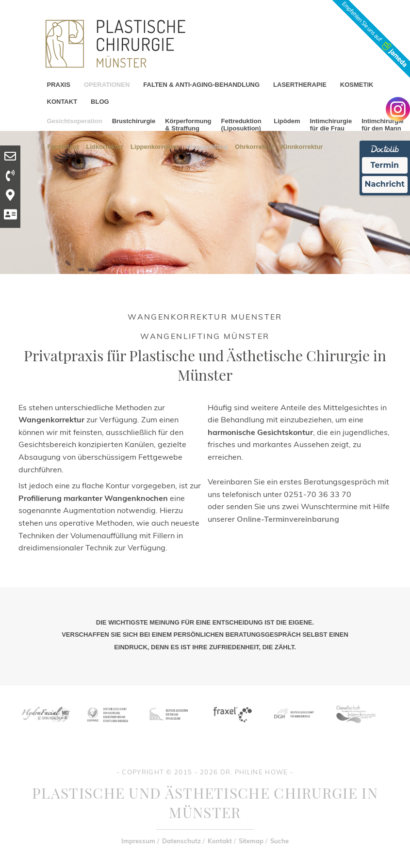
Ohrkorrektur (254, 146)
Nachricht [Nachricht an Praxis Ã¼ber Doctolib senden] (385, 184)
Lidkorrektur (105, 146)
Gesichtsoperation (75, 121)
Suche (279, 841)
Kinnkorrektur (302, 146)
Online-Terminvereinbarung (288, 519)
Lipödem (287, 121)
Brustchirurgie (134, 121)
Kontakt (220, 841)
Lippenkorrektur (155, 146)
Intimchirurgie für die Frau (331, 125)
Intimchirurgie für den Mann (383, 125)
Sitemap (251, 841)
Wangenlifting (207, 146)
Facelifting (63, 146)
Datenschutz (181, 841)
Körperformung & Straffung (188, 125)
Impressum (138, 841)
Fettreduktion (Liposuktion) (241, 125)
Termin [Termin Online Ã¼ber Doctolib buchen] (385, 165)
